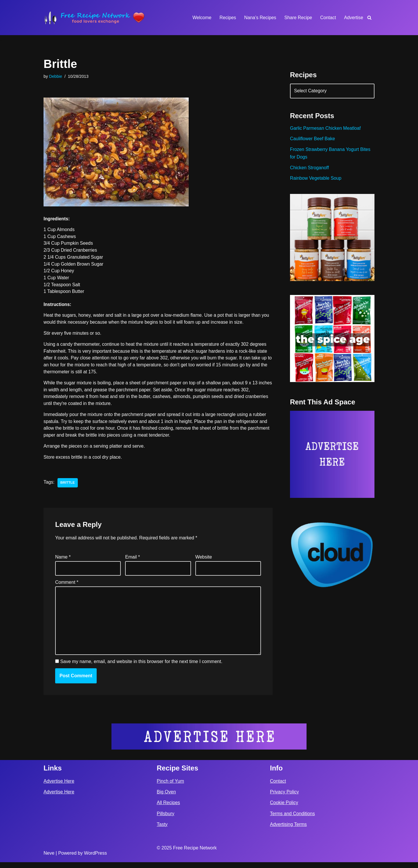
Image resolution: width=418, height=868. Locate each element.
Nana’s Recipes (259, 18)
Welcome (200, 18)
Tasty (162, 830)
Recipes (226, 18)
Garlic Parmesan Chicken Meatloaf (326, 129)
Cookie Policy (284, 809)
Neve (49, 859)
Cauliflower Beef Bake (313, 140)
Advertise (353, 18)
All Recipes (168, 809)
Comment (67, 587)
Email (133, 561)
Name (63, 561)
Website (204, 561)
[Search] (369, 18)
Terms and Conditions (292, 819)
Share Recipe (297, 18)
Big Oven (166, 798)
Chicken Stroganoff (310, 169)
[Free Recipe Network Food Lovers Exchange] (94, 18)
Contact (328, 18)
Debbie (56, 77)
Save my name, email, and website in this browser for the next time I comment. (141, 667)
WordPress (95, 859)
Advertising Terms (288, 830)
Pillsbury (165, 819)
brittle (68, 486)
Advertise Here (59, 787)
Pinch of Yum (170, 787)
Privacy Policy (284, 798)
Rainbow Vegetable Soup (316, 180)
